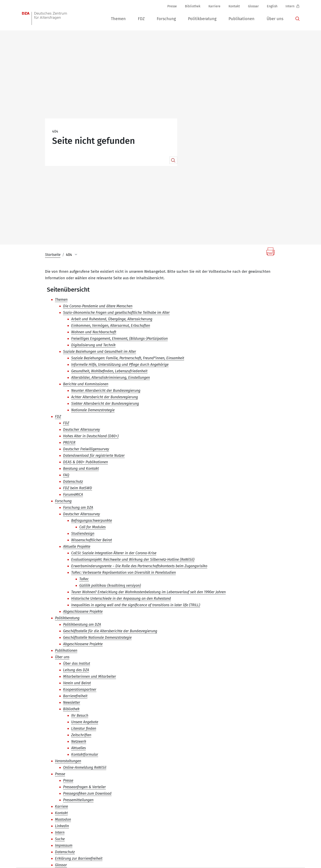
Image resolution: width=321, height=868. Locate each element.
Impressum (214, 856)
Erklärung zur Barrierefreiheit (278, 856)
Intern (290, 6)
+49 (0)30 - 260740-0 (86, 832)
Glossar (253, 6)
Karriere (214, 6)
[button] (118, 19)
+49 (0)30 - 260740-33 (130, 832)
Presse (172, 6)
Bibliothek (193, 6)
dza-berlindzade (42, 832)
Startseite (53, 153)
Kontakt (234, 6)
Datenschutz (239, 856)
